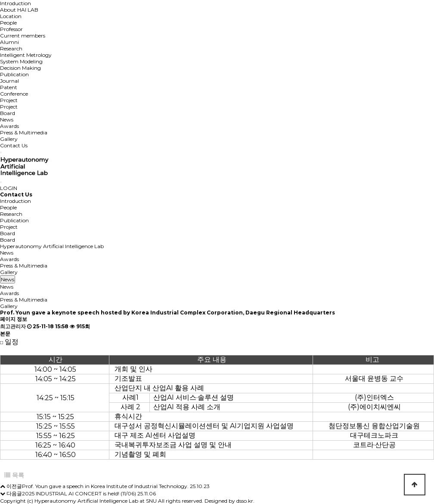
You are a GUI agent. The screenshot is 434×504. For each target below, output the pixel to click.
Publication (14, 74)
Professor (11, 29)
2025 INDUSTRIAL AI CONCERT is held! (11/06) (79, 493)
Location (11, 16)
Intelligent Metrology (26, 55)
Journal (9, 81)
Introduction (15, 3)
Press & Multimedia (24, 132)
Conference (14, 94)
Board (8, 113)
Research (11, 48)
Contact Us (14, 145)
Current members (23, 36)
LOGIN (9, 188)
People (8, 23)
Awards (9, 126)
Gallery (9, 139)
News (7, 120)
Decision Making (20, 68)
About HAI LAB (19, 10)
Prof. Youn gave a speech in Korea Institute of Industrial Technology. (105, 486)
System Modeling (21, 61)
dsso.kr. (245, 501)
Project (9, 100)
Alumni (9, 42)
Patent (9, 87)
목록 (14, 475)
